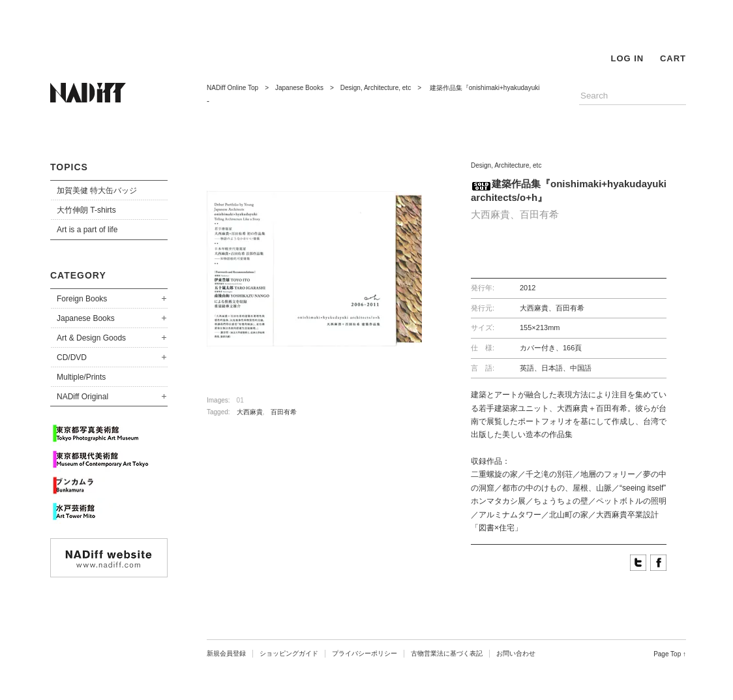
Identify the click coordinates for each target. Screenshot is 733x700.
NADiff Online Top (232, 88)
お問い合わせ (516, 653)
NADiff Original (82, 397)
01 (240, 400)
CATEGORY (78, 275)
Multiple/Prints (81, 377)
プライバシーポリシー (365, 653)
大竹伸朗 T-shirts (86, 210)
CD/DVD (72, 358)
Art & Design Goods (91, 338)
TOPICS (69, 167)
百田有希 (284, 412)
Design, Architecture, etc (376, 88)
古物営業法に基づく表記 (447, 653)
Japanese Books (86, 318)
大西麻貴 (250, 412)
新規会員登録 (226, 653)
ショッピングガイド (289, 653)
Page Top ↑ (670, 654)
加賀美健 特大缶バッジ (97, 190)
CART (673, 58)
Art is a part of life (87, 230)
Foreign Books (82, 299)
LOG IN (627, 58)
